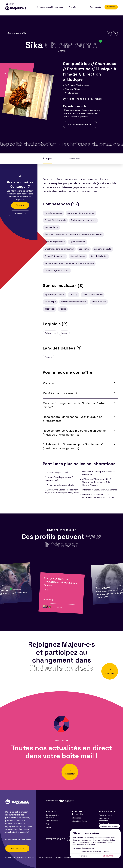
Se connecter (96, 7)
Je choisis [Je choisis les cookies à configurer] (83, 856)
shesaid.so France (80, 821)
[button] (3, 588)
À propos (48, 159)
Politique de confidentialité (65, 857)
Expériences (74, 159)
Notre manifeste (53, 821)
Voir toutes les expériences (80, 125)
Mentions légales (45, 857)
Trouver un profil (105, 815)
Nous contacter (17, 848)
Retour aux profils (16, 33)
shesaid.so (77, 818)
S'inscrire (111, 7)
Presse (49, 828)
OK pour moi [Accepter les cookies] (108, 856)
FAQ (47, 824)
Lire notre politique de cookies (83, 848)
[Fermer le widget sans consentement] (110, 826)
